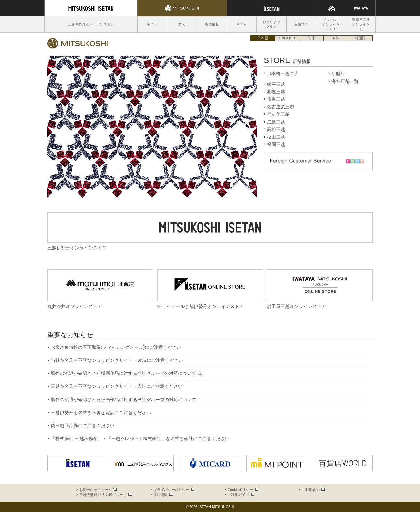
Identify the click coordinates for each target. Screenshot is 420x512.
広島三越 (276, 122)
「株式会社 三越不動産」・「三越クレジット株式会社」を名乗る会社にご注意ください (140, 439)
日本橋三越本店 (283, 73)
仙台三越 (276, 99)
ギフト (152, 24)
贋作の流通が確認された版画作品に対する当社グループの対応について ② (126, 373)
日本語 (263, 38)
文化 (182, 24)
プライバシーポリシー (174, 490)
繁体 (336, 38)
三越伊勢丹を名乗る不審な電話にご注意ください (101, 413)
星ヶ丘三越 (278, 114)
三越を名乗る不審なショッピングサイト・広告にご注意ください (117, 386)
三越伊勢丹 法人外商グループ (105, 495)
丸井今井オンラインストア (331, 24)
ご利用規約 (313, 490)
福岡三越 (276, 144)
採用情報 (163, 495)
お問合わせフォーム (98, 490)
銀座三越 (276, 84)
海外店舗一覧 (345, 81)
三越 (78, 43)
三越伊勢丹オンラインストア (91, 24)
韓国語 (360, 38)
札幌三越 (276, 92)
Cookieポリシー (243, 490)
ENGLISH (287, 38)
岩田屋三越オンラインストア (361, 24)
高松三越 (276, 129)
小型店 (338, 73)
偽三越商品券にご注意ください (83, 426)
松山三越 (276, 137)
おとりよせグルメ (272, 24)
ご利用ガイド (241, 495)
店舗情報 (212, 24)
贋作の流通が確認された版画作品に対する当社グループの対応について (124, 400)
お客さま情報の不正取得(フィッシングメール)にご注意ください (116, 347)
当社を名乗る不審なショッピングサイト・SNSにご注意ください (117, 360)
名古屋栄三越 (281, 107)
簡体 (311, 38)
